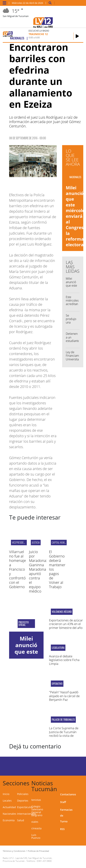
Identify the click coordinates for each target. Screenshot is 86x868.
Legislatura (58, 648)
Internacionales (27, 814)
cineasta (36, 828)
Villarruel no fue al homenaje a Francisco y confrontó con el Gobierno (17, 569)
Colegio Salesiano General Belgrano (37, 811)
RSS (62, 829)
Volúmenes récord (62, 612)
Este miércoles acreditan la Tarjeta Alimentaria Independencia (76, 306)
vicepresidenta (20, 542)
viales (35, 822)
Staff (63, 802)
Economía (9, 820)
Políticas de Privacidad (38, 851)
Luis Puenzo (36, 836)
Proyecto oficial (24, 624)
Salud (21, 820)
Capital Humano (60, 542)
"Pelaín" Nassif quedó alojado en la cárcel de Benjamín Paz (64, 696)
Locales (7, 801)
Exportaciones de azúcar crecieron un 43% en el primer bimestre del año (66, 624)
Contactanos (68, 794)
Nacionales (9, 814)
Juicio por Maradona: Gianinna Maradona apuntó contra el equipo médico (38, 571)
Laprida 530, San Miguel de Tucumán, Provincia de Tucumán (28, 860)
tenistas (36, 800)
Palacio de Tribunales (63, 720)
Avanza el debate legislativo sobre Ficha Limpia (64, 660)
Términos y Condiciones (14, 851)
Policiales (23, 794)
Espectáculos (25, 807)
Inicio (6, 794)
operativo (57, 684)
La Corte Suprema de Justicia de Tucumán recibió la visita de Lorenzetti (64, 734)
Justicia (36, 542)
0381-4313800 (44, 861)
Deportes (23, 801)
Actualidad (9, 807)
